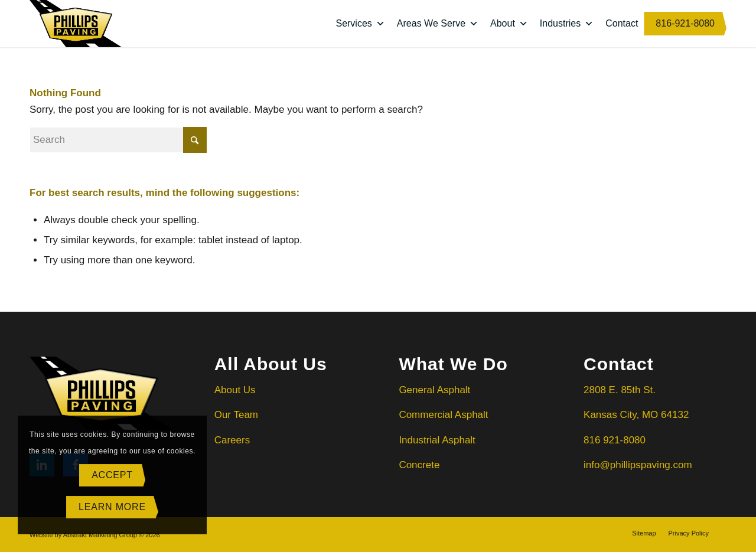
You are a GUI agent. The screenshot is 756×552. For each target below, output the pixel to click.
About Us (235, 390)
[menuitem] (644, 533)
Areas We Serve (438, 24)
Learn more (112, 507)
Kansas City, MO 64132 (636, 415)
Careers (232, 440)
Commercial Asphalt (443, 415)
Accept (112, 475)
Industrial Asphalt (437, 440)
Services (360, 24)
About (509, 24)
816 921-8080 (615, 440)
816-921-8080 (685, 23)
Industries (567, 24)
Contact (622, 23)
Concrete (419, 465)
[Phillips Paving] (76, 24)
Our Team (236, 415)
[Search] (118, 140)
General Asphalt (436, 390)
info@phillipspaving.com (638, 465)
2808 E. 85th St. (620, 390)
